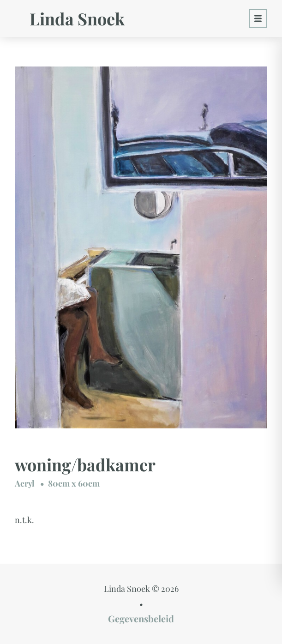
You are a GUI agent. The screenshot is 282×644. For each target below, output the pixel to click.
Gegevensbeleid (141, 618)
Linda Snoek (77, 18)
